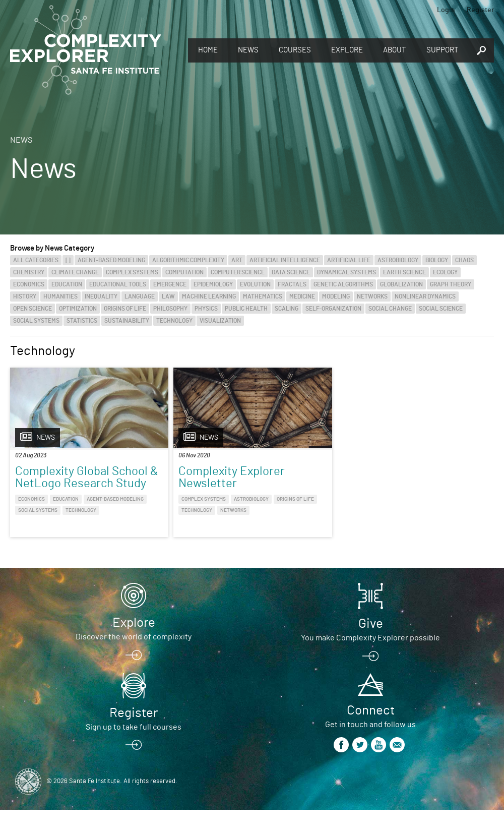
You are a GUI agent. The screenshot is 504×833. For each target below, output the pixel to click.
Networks (372, 296)
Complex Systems (132, 272)
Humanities (60, 296)
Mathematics (263, 296)
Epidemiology (213, 284)
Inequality (101, 296)
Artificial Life (349, 260)
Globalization (401, 284)
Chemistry (29, 272)
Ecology (445, 272)
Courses (295, 50)
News (248, 50)
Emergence (170, 284)
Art (237, 260)
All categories (36, 260)
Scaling (287, 309)
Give (371, 647)
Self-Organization (333, 309)
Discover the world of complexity (134, 660)
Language (140, 296)
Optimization (78, 309)
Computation (184, 272)
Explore (347, 50)
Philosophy (170, 309)
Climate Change (75, 272)
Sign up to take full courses (134, 750)
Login (446, 10)
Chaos (464, 260)
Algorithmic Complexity (188, 260)
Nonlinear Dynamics (425, 296)
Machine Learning (209, 296)
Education (67, 284)
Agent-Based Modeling (111, 260)
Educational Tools (118, 284)
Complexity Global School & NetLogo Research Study (62, 484)
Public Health (246, 309)
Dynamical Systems (346, 272)
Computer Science (238, 272)
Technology (174, 321)
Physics (206, 309)
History (25, 296)
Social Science (441, 309)
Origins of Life (125, 309)
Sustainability (127, 321)
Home (208, 50)
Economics (29, 284)
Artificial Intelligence (285, 260)
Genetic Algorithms (343, 284)
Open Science (33, 309)
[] (68, 260)
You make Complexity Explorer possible (370, 661)
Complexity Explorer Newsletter (191, 478)
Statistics (82, 321)
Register (480, 10)
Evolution (255, 284)
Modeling (336, 296)
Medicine (302, 296)
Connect (371, 734)
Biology (437, 260)
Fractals (292, 284)
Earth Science (404, 272)
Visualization (220, 321)
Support (443, 50)
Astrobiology (398, 260)
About (395, 50)
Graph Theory (451, 284)
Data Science (291, 272)
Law (168, 296)
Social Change (390, 309)
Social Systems (36, 321)
